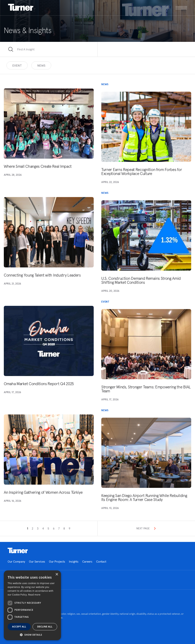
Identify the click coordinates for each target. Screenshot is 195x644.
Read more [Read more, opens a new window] (34, 595)
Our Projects (57, 562)
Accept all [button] (19, 627)
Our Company (16, 562)
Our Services (37, 562)
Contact (101, 562)
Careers (87, 562)
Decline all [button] (45, 627)
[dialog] (32, 605)
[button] (32, 635)
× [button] (57, 574)
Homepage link (18, 551)
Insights (74, 562)
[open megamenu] (142, 8)
